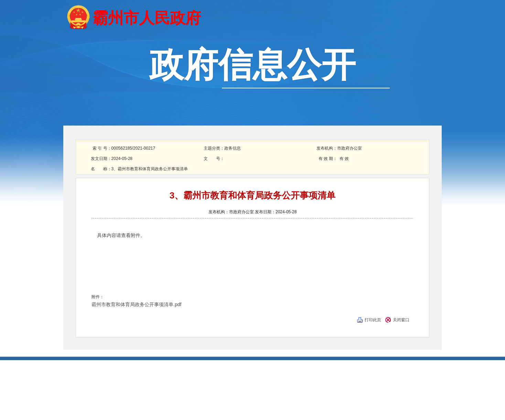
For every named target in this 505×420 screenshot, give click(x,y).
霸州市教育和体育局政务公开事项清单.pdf (136, 304)
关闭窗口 (401, 320)
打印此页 (373, 320)
